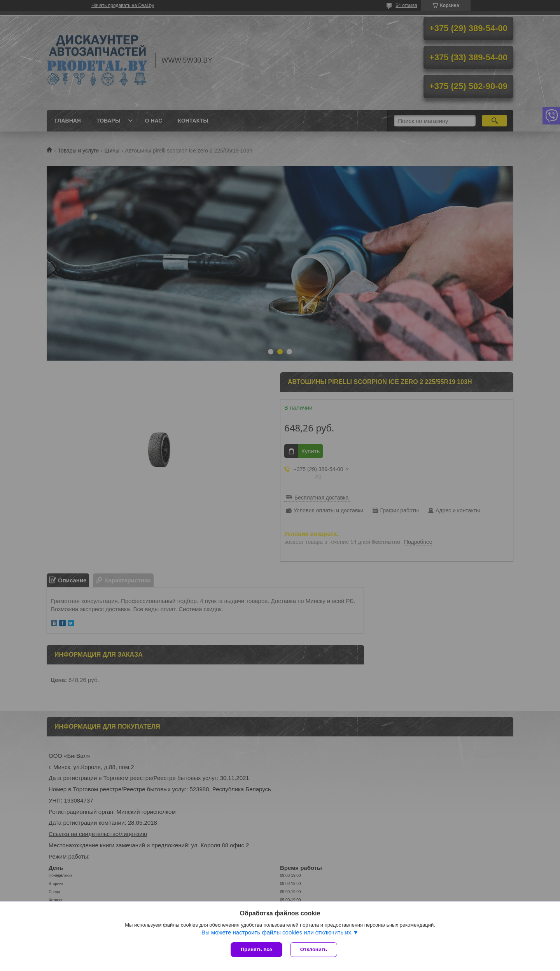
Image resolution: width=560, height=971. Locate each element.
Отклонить (314, 949)
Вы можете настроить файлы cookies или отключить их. (277, 932)
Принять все (256, 949)
